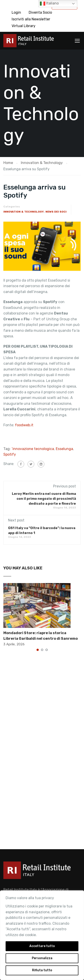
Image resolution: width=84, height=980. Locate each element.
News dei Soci (56, 212)
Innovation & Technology (24, 212)
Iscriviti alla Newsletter (31, 19)
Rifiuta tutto (42, 970)
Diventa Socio (40, 12)
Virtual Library (24, 26)
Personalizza (42, 958)
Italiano (49, 4)
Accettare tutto (42, 946)
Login (16, 12)
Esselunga (64, 449)
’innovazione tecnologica (33, 449)
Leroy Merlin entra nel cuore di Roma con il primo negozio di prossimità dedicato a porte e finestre (44, 499)
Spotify (10, 454)
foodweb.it (24, 425)
